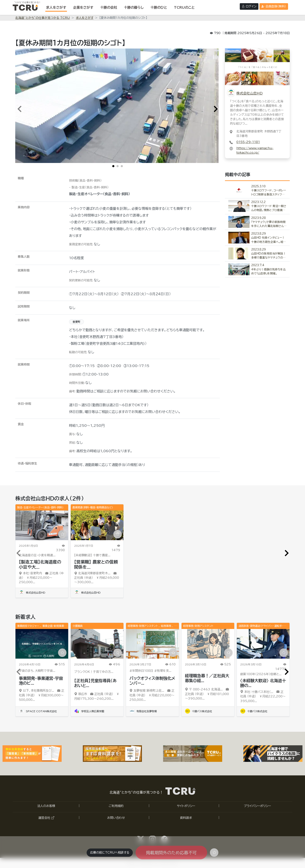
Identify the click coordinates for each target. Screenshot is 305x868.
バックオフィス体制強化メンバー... (152, 681)
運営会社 (46, 818)
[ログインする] (249, 6)
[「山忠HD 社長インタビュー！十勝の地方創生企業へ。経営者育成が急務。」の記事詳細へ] (257, 238)
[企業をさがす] (83, 7)
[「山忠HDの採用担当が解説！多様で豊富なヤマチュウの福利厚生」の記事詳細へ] (257, 254)
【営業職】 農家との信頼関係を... (96, 564)
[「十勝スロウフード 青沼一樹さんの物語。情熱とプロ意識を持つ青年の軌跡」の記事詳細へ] (257, 206)
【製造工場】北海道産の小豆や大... (40, 564)
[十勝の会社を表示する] (109, 7)
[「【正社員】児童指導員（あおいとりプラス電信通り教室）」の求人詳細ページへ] (97, 644)
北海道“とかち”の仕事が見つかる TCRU (43, 18)
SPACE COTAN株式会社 (38, 711)
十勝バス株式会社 (198, 711)
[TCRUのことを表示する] (184, 7)
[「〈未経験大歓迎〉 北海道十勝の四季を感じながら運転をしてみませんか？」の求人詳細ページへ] (263, 644)
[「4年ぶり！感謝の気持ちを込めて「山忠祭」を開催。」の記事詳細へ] (257, 269)
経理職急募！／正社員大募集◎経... (207, 678)
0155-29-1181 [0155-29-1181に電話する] (248, 142)
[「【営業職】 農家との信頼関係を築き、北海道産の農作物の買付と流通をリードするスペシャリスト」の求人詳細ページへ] (97, 525)
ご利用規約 (116, 806)
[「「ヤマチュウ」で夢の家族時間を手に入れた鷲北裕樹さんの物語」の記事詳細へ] (257, 222)
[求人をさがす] (56, 7)
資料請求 (186, 818)
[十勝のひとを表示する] (159, 7)
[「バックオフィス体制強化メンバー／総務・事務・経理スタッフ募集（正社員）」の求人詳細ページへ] (152, 644)
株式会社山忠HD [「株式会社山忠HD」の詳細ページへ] (32, 593)
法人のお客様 (46, 806)
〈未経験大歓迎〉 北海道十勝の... (263, 683)
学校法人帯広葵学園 (89, 711)
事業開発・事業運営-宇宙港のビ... (41, 681)
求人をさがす (85, 18)
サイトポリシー (186, 806)
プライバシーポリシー (257, 806)
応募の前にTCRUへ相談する (110, 853)
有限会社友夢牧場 (143, 711)
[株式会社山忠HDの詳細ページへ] (257, 67)
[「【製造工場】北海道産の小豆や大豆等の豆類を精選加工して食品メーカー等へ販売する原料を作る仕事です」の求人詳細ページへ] (42, 525)
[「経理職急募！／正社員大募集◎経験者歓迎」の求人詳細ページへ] (208, 644)
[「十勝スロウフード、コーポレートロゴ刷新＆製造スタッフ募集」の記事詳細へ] (257, 191)
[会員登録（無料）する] (274, 6)
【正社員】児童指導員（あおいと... (95, 683)
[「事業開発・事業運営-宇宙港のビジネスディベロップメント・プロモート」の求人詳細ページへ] (42, 644)
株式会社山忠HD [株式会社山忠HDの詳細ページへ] (250, 93)
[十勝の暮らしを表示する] (134, 7)
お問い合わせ (116, 818)
